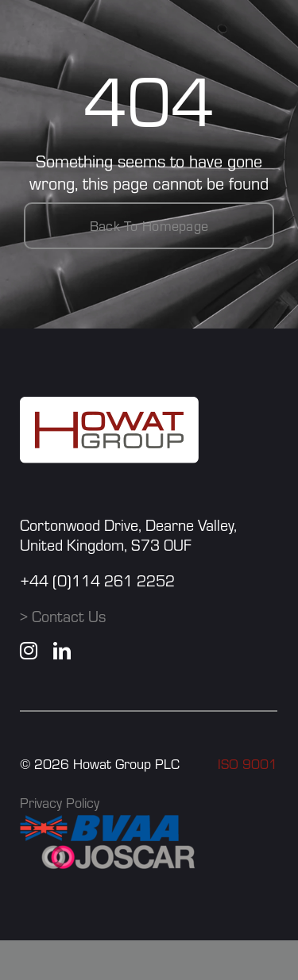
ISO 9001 (248, 764)
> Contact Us (63, 616)
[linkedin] (62, 651)
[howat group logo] (109, 405)
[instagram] (29, 651)
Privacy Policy (60, 803)
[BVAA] (99, 824)
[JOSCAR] (119, 850)
